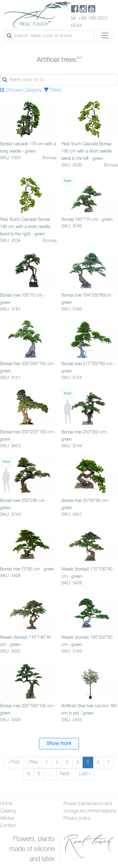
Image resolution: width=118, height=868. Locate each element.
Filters (53, 90)
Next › (66, 774)
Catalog (8, 811)
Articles (7, 819)
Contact (8, 826)
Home (6, 804)
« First (14, 762)
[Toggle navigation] (105, 35)
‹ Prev (32, 762)
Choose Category (21, 90)
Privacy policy (77, 819)
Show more (59, 744)
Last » (85, 774)
